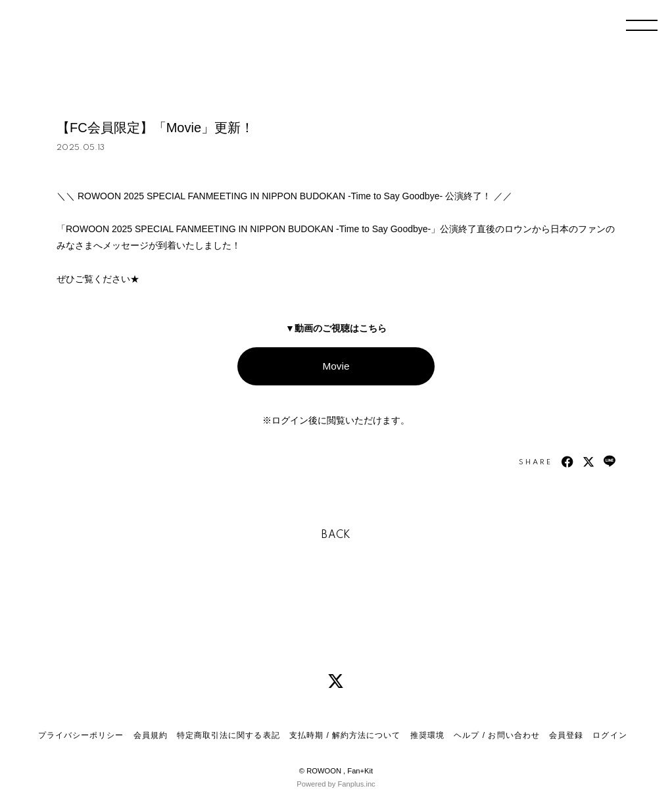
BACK (336, 535)
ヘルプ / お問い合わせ (496, 735)
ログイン (610, 735)
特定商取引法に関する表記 (228, 735)
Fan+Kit (360, 771)
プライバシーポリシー (81, 735)
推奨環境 (427, 735)
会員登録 (566, 735)
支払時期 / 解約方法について (345, 735)
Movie (336, 366)
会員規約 (151, 735)
